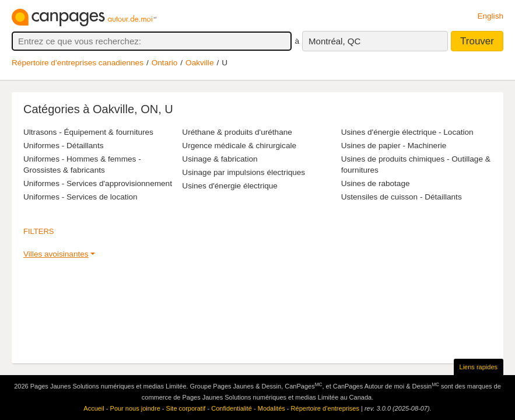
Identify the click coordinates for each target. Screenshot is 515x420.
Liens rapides (479, 367)
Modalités (271, 408)
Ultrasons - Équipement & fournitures (88, 132)
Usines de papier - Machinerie (394, 146)
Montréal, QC (334, 41)
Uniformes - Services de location (80, 197)
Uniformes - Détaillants (64, 146)
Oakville (199, 63)
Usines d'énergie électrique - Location (407, 132)
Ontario (165, 63)
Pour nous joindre (135, 408)
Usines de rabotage (376, 183)
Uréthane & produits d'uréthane (237, 132)
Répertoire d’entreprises (325, 408)
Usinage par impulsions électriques (244, 172)
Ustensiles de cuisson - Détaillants (402, 197)
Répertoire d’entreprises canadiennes (78, 63)
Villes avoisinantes (56, 254)
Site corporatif (186, 408)
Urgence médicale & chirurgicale (239, 146)
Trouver (477, 41)
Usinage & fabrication (220, 159)
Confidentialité (232, 408)
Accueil (94, 408)
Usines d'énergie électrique (230, 186)
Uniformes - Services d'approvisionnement (98, 183)
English (490, 16)
